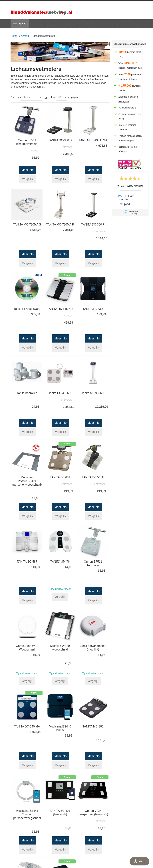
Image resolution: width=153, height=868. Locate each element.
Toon (53, 97)
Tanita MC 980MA (93, 393)
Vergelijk (27, 179)
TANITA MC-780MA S (27, 225)
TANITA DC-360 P (93, 225)
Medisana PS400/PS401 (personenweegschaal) (27, 481)
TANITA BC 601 (60, 477)
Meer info (28, 170)
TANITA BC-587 (27, 562)
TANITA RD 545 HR (60, 309)
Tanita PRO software (27, 309)
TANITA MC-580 (93, 726)
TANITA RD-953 (93, 309)
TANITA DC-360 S (60, 140)
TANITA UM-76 (60, 562)
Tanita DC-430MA (60, 393)
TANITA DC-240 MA (27, 726)
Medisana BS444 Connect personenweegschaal (27, 814)
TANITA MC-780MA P (60, 225)
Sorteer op (16, 97)
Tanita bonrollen (27, 393)
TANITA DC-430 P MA (93, 140)
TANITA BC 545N (93, 477)
